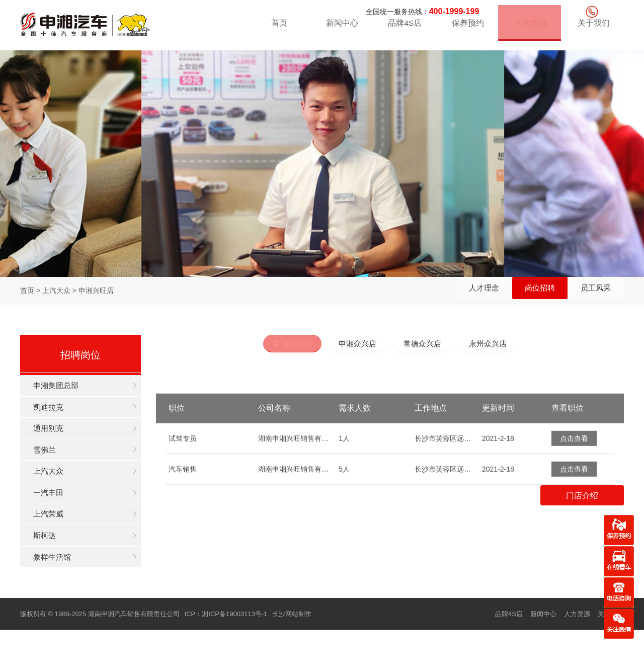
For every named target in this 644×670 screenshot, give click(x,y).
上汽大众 (56, 490)
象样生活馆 (60, 593)
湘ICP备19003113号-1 (234, 652)
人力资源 (529, 27)
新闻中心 (341, 27)
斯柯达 (52, 567)
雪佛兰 (52, 464)
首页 (278, 27)
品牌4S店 (404, 27)
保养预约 (466, 27)
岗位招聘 (524, 291)
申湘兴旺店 (280, 345)
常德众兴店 (427, 345)
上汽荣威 (56, 541)
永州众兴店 (500, 345)
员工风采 (591, 291)
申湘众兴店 (353, 345)
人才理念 (457, 291)
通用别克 (56, 439)
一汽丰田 (56, 516)
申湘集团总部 (64, 387)
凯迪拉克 (56, 413)
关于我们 (592, 27)
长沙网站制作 (292, 652)
